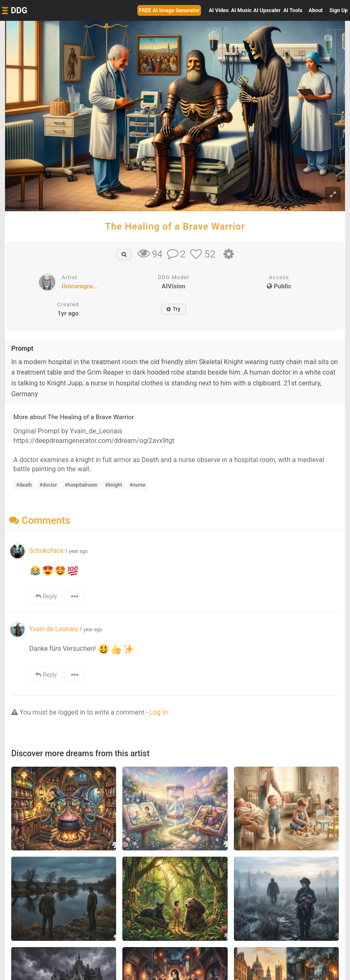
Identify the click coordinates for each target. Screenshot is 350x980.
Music (241, 10)
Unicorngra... (80, 286)
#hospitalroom (81, 485)
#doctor (48, 485)
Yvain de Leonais (53, 629)
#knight (113, 485)
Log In (159, 712)
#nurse (138, 485)
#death (24, 485)
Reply (46, 596)
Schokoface (46, 551)
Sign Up (339, 10)
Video (219, 10)
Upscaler (267, 10)
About (316, 10)
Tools (293, 10)
